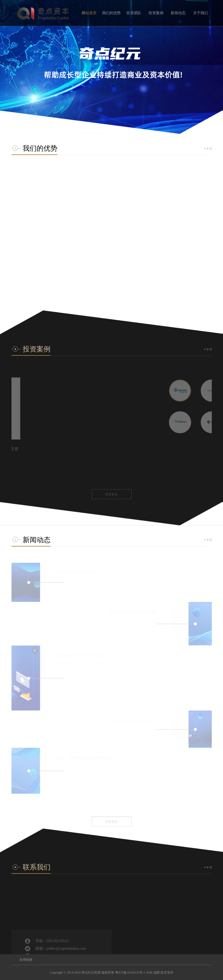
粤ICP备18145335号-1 (130, 973)
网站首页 (89, 13)
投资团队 (134, 13)
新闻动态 (178, 13)
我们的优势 (111, 13)
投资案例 (156, 13)
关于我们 (201, 13)
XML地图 (153, 973)
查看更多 (112, 306)
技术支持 (167, 973)
